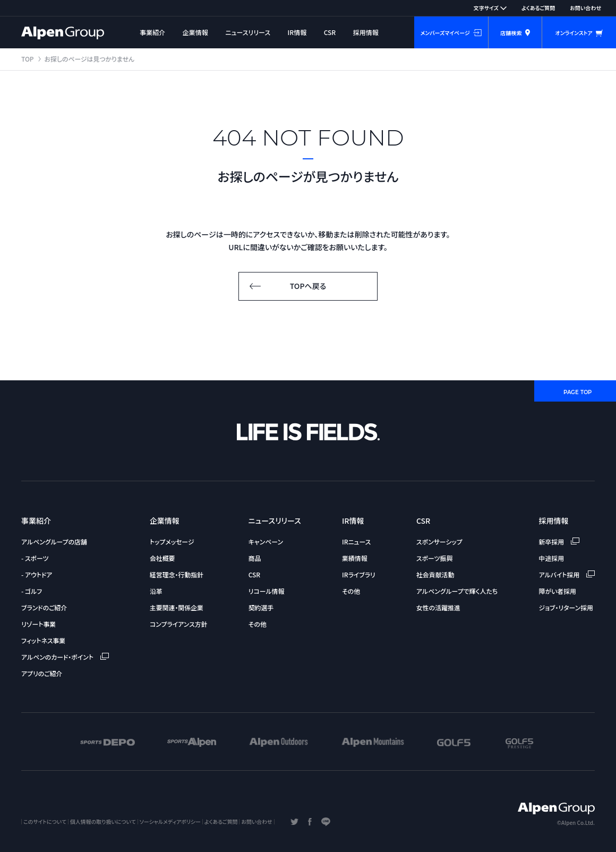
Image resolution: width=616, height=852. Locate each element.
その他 (258, 624)
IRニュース (356, 542)
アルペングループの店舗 (54, 542)
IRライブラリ (359, 574)
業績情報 (355, 558)
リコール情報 (267, 591)
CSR (330, 32)
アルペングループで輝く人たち (457, 591)
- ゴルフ (32, 591)
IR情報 (297, 32)
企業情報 (195, 32)
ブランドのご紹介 (44, 607)
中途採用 (552, 558)
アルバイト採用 (567, 574)
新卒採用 (559, 542)
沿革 (156, 591)
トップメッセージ (172, 542)
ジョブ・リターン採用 (566, 607)
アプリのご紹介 (42, 673)
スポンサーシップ (439, 542)
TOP (28, 59)
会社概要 (162, 558)
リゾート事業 (38, 624)
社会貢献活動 (435, 574)
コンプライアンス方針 (179, 624)
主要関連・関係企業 (177, 607)
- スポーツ (35, 558)
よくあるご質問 (538, 8)
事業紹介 (152, 32)
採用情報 (366, 32)
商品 (255, 558)
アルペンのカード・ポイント (65, 657)
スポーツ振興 (434, 558)
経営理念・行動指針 (177, 574)
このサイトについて (45, 821)
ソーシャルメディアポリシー (170, 821)
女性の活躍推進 (438, 607)
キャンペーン (266, 542)
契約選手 (261, 607)
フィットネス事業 (43, 640)
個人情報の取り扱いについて (103, 821)
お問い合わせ (585, 8)
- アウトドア (37, 574)
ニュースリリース (248, 32)
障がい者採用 (558, 591)
